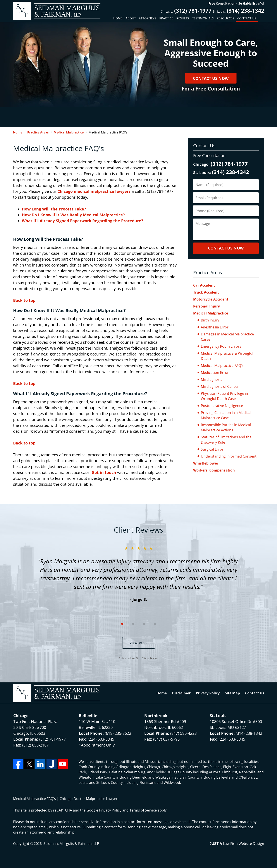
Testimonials (203, 18)
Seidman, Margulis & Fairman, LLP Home (57, 11)
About (131, 18)
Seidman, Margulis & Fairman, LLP (71, 844)
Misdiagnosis (212, 379)
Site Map (232, 693)
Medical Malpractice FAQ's (222, 366)
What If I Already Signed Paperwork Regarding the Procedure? (83, 221)
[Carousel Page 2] (133, 624)
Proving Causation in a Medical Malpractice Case (226, 415)
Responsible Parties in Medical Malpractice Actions (226, 427)
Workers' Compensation (214, 470)
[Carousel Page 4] (155, 624)
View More (138, 643)
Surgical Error (212, 449)
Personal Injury (206, 306)
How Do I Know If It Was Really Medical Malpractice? (73, 215)
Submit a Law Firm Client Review (138, 658)
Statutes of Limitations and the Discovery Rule (226, 440)
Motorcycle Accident (211, 299)
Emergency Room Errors (221, 346)
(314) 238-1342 (245, 10)
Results (183, 18)
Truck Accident (206, 292)
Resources (225, 18)
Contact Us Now (211, 78)
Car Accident (204, 285)
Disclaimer (181, 693)
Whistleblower (206, 463)
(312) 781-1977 (193, 10)
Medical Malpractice (211, 313)
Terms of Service (143, 810)
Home (118, 18)
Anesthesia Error (215, 327)
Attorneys (148, 18)
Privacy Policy (208, 693)
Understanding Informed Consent (229, 456)
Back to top (24, 300)
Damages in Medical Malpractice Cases (227, 337)
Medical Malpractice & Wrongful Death (227, 356)
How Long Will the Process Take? (54, 209)
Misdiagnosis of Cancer (220, 386)
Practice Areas (208, 273)
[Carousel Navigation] (139, 623)
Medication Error (215, 372)
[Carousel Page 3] (144, 624)
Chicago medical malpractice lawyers (95, 191)
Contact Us (247, 18)
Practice (166, 18)
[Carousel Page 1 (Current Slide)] (122, 624)
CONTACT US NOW (226, 248)
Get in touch (104, 472)
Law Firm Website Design (237, 844)
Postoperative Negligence (222, 406)
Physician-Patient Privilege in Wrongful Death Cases (224, 396)
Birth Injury (210, 320)
